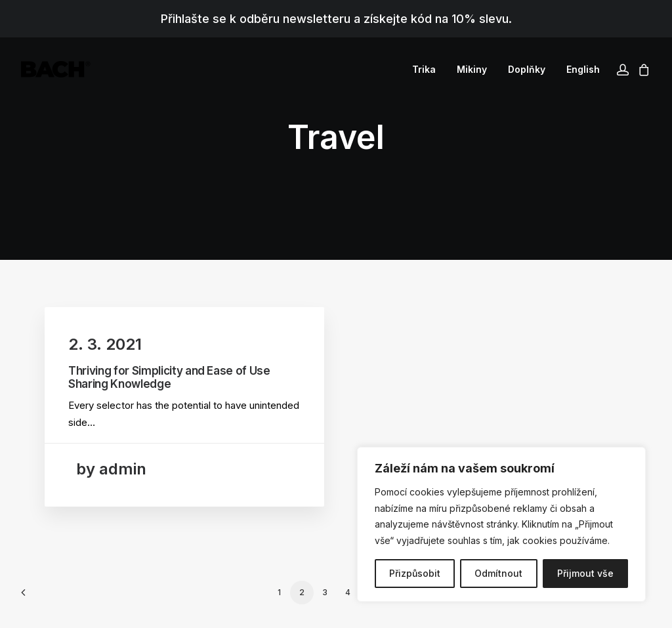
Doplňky (527, 69)
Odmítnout (498, 573)
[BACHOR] (56, 69)
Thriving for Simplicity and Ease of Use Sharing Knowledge (169, 377)
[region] (501, 524)
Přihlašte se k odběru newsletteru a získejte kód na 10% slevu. (336, 19)
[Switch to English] (578, 69)
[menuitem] (424, 69)
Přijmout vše (585, 573)
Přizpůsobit (415, 573)
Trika (424, 69)
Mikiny (472, 69)
